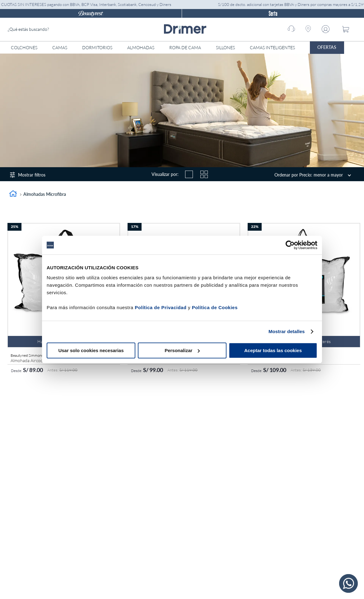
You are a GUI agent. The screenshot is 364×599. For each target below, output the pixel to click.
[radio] (189, 174)
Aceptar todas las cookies (273, 350)
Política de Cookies (215, 307)
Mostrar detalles (287, 331)
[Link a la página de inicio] (13, 194)
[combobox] (54, 29)
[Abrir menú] (356, 48)
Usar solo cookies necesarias (91, 350)
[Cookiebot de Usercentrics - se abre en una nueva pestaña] (290, 245)
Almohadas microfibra (45, 194)
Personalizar (182, 350)
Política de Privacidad (161, 307)
